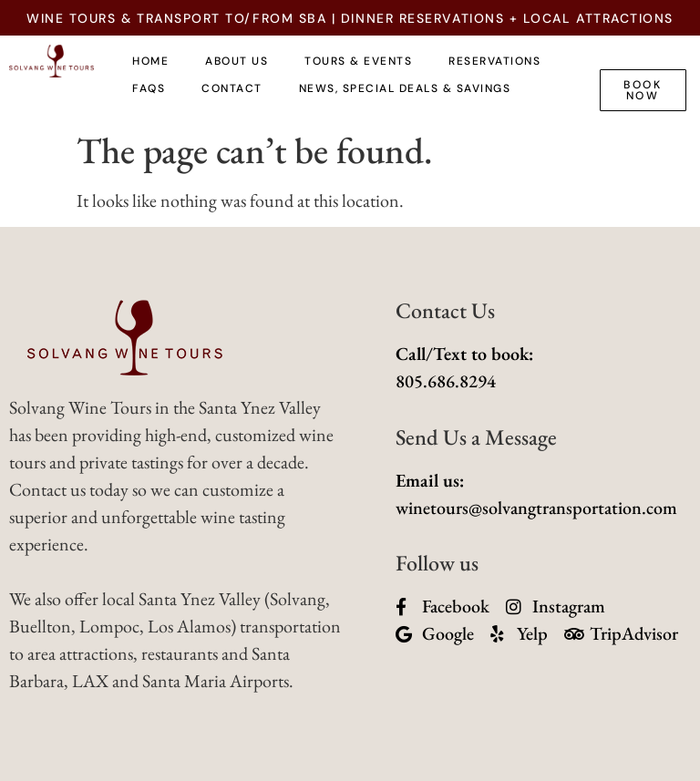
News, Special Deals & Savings (405, 88)
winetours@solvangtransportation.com (536, 508)
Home (150, 61)
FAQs (149, 88)
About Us (237, 61)
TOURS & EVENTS (358, 61)
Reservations (494, 61)
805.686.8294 (446, 381)
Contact (232, 88)
